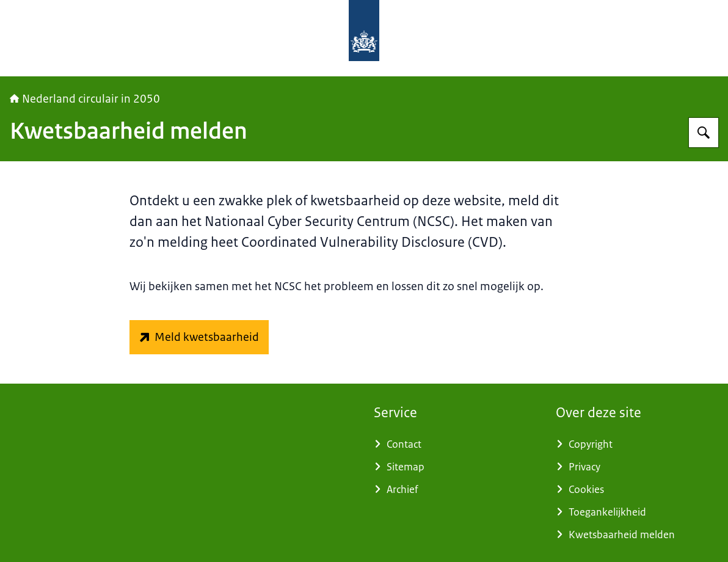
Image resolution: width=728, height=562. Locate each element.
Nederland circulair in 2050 (85, 99)
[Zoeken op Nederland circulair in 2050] (704, 133)
